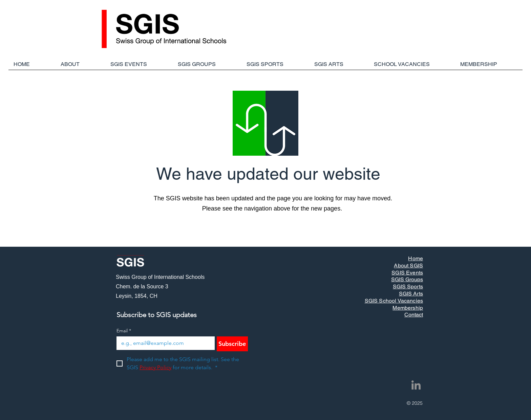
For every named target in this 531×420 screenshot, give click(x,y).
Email (124, 331)
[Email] (164, 343)
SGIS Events (407, 273)
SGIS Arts (411, 294)
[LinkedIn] (416, 385)
